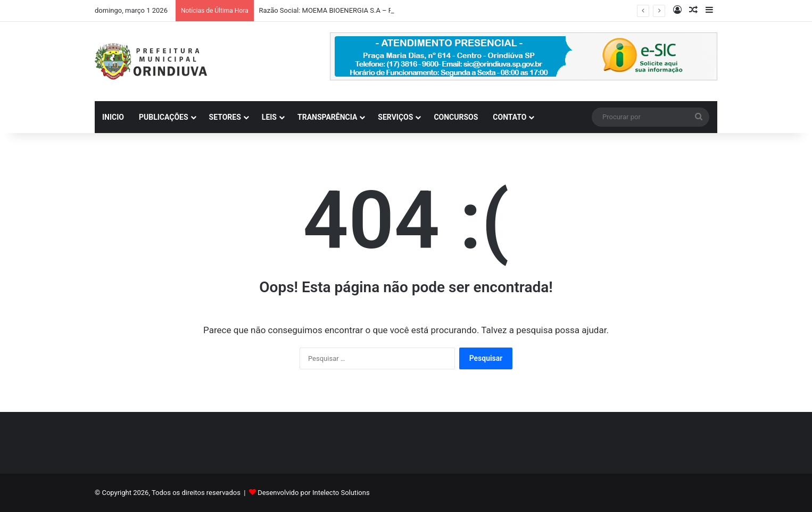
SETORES (225, 117)
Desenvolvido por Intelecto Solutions (313, 493)
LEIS (269, 117)
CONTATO (509, 117)
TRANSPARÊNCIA (327, 117)
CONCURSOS (456, 117)
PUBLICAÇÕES (164, 117)
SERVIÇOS (395, 117)
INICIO (113, 117)
